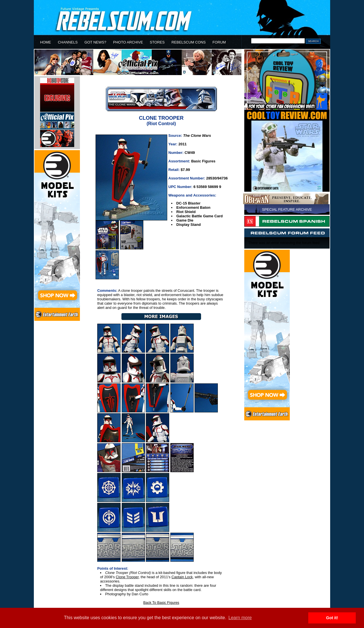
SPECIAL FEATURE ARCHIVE (287, 209)
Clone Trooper (127, 577)
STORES (157, 42)
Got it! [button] (332, 618)
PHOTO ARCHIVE (128, 42)
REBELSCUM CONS (189, 42)
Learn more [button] (240, 618)
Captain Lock (182, 577)
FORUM (219, 42)
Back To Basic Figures (161, 603)
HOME (45, 42)
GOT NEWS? (95, 42)
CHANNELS (68, 42)
